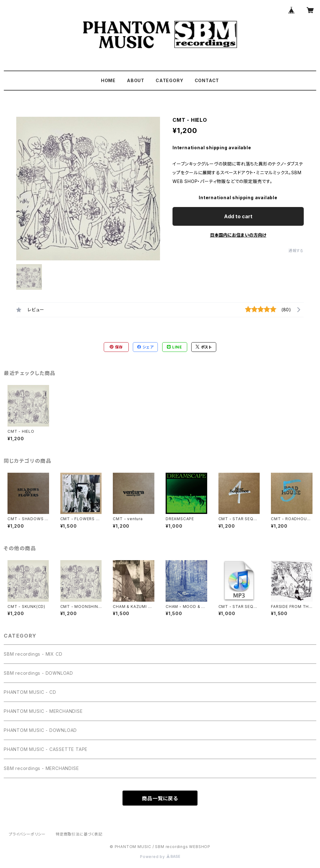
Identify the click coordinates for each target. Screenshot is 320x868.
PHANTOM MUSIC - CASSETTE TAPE (46, 749)
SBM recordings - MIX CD (33, 654)
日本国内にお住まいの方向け (238, 235)
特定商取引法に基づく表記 (79, 834)
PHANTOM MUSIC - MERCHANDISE (43, 711)
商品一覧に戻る (160, 798)
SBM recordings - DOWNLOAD (38, 673)
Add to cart (238, 216)
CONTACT (207, 80)
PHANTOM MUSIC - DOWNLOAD (40, 730)
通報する (296, 251)
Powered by (160, 857)
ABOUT (136, 80)
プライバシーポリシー (27, 834)
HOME (108, 80)
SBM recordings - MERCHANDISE (41, 768)
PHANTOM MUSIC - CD (30, 692)
